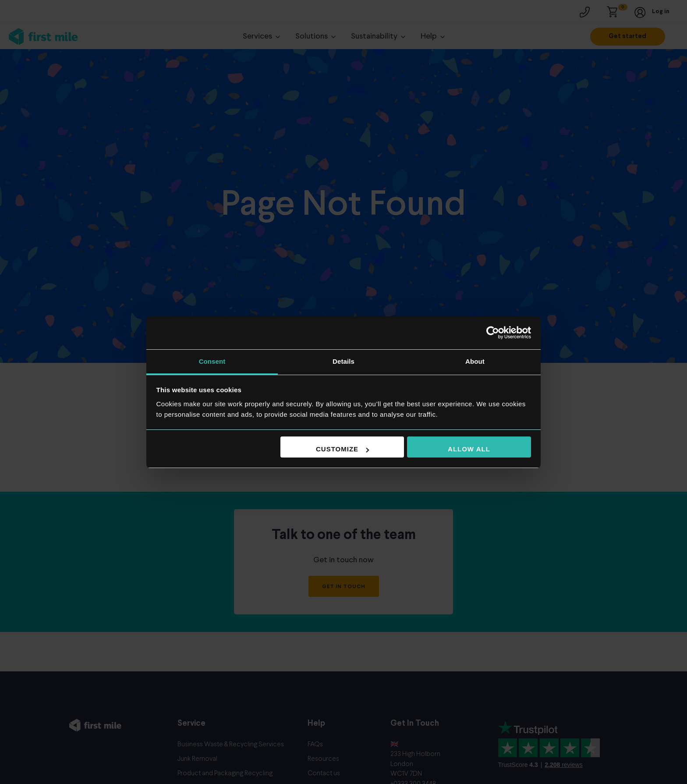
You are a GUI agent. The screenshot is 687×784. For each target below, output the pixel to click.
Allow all (469, 449)
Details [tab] (343, 361)
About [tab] (475, 361)
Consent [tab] (212, 361)
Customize (342, 449)
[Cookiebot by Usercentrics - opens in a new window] (493, 333)
